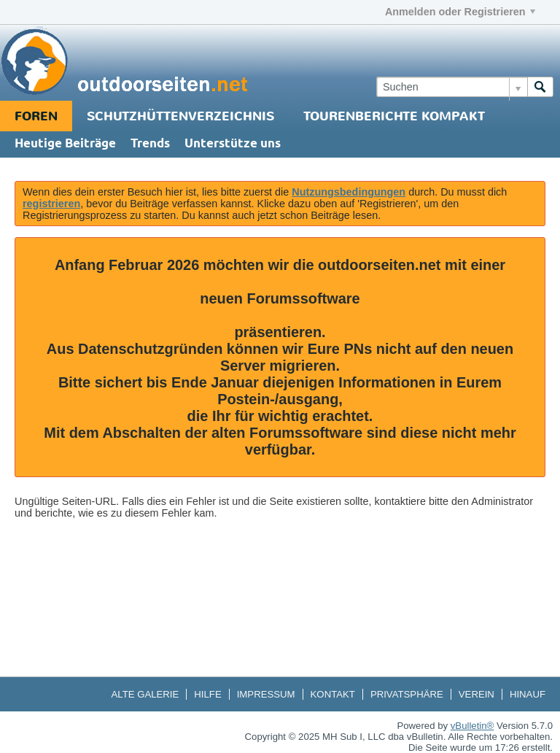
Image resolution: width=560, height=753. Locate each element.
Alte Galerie (145, 694)
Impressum (266, 694)
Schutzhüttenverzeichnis (180, 116)
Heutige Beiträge (65, 144)
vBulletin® (472, 726)
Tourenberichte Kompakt (394, 116)
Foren (36, 116)
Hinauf (528, 694)
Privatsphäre (407, 694)
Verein (477, 694)
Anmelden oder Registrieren (460, 12)
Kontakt (333, 694)
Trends (150, 144)
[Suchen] (452, 87)
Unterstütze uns (233, 144)
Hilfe (207, 694)
